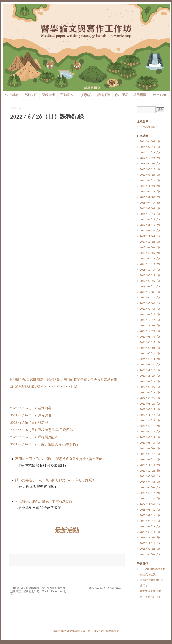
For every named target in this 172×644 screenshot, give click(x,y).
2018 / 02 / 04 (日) (150, 247)
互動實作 (67, 95)
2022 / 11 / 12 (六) (150, 415)
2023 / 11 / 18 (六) (150, 465)
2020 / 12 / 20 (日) (150, 331)
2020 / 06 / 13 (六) (150, 309)
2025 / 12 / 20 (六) (150, 543)
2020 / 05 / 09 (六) (150, 303)
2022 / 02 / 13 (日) (150, 381)
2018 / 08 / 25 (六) (150, 259)
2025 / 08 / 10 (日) (150, 532)
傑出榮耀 (122, 95)
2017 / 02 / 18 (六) (150, 219)
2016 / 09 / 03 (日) (150, 208)
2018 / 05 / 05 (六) (150, 253)
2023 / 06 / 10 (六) (150, 443)
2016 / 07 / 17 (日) (150, 203)
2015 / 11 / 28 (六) (150, 186)
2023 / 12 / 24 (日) (150, 471)
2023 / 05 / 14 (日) (150, 437)
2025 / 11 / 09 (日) (150, 538)
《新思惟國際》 (149, 127)
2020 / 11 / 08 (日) (150, 326)
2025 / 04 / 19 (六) (150, 521)
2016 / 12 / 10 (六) (150, 214)
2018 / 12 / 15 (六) (150, 270)
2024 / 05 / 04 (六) (150, 487)
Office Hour (159, 95)
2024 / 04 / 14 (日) (150, 482)
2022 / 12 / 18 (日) (150, 420)
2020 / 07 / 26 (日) (150, 314)
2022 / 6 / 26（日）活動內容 (31, 408)
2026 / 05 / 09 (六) (150, 554)
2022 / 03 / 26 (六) (150, 387)
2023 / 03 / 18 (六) (150, 432)
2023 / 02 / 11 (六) (150, 426)
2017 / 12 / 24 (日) (150, 242)
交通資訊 (85, 95)
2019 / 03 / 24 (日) (150, 275)
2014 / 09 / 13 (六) (150, 147)
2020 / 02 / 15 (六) (150, 298)
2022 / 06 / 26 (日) (150, 398)
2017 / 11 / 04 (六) (150, 236)
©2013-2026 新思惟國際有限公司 (72, 631)
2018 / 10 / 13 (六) (150, 264)
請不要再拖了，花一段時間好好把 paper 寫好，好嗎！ (55, 480)
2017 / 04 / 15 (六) (150, 225)
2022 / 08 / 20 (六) (150, 404)
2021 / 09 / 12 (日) (150, 370)
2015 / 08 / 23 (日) (150, 175)
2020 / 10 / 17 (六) (150, 320)
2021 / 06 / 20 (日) (150, 353)
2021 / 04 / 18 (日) (150, 342)
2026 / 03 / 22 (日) (150, 549)
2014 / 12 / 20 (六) (150, 158)
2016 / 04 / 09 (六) (150, 197)
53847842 (98, 631)
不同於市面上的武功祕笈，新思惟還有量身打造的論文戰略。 (61, 459)
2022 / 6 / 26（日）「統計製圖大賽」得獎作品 (44, 444)
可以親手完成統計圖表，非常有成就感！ (46, 501)
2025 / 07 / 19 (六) (150, 526)
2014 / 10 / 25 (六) (150, 152)
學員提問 (140, 95)
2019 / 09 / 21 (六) (150, 286)
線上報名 (12, 95)
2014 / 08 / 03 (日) (150, 141)
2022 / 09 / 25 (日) (150, 409)
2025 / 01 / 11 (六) (150, 510)
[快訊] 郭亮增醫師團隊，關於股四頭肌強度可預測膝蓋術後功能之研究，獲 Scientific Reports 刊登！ (38, 591)
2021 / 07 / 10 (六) (150, 359)
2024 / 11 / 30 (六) (150, 504)
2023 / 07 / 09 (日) (150, 448)
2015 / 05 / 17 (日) (150, 169)
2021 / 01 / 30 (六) (150, 337)
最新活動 (67, 530)
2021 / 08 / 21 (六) (150, 365)
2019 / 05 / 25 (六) (150, 281)
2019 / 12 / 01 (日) (150, 292)
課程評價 (103, 95)
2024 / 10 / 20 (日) (150, 499)
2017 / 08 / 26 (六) (150, 231)
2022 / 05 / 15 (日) (150, 393)
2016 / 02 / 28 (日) (150, 192)
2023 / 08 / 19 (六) (150, 454)
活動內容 (30, 95)
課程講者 (49, 95)
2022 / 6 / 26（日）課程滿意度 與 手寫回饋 (42, 430)
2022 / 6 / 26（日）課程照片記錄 (34, 437)
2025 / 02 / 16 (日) (150, 515)
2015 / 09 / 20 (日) (150, 180)
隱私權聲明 (113, 631)
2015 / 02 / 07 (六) (150, 164)
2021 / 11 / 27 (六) (150, 376)
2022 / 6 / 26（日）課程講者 (31, 415)
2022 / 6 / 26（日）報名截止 (31, 423)
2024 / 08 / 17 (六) (150, 493)
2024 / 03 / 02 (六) (150, 476)
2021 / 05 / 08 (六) (150, 348)
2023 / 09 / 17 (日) (150, 460)
